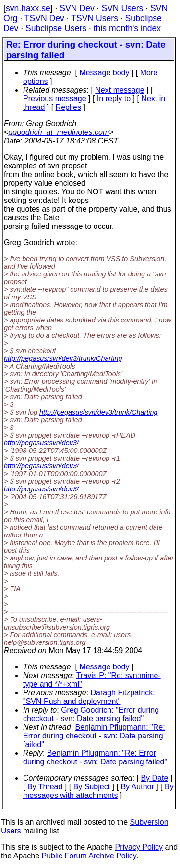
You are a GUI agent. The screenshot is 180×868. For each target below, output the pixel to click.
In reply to (114, 99)
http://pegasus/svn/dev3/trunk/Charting (63, 358)
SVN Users (122, 8)
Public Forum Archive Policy (89, 856)
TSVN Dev (44, 18)
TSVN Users (95, 18)
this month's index (127, 28)
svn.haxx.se (28, 8)
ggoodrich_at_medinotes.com (59, 132)
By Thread (45, 787)
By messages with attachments (98, 791)
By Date (154, 778)
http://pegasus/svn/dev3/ (41, 443)
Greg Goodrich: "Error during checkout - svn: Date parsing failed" (91, 714)
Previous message (55, 99)
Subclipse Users (56, 28)
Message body (104, 73)
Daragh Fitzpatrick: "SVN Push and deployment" (89, 697)
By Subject (92, 787)
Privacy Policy (139, 847)
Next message (120, 90)
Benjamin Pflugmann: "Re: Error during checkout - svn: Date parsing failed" (94, 736)
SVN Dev (77, 8)
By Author (137, 787)
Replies (68, 107)
